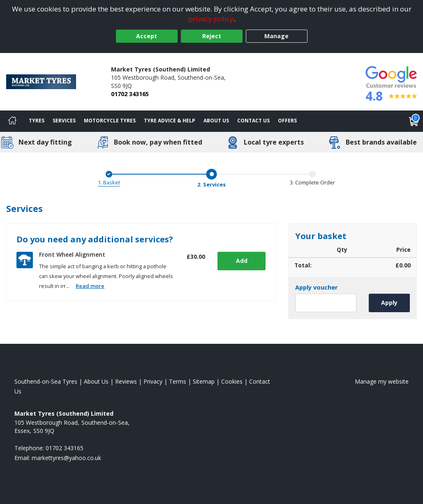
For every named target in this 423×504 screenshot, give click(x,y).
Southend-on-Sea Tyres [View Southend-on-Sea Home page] (46, 381)
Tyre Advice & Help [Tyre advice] (170, 121)
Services (64, 121)
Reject (212, 36)
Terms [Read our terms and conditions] (178, 381)
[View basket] (414, 121)
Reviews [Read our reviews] (126, 381)
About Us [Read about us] (96, 381)
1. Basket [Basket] (109, 182)
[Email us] (66, 458)
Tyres (37, 121)
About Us (216, 121)
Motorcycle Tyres (110, 121)
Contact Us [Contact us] (253, 121)
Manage (276, 36)
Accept (147, 36)
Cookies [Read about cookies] (232, 381)
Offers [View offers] (287, 121)
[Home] (12, 121)
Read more (90, 286)
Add (241, 261)
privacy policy (211, 19)
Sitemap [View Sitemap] (204, 381)
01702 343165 (130, 94)
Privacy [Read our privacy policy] (153, 381)
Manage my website (382, 381)
